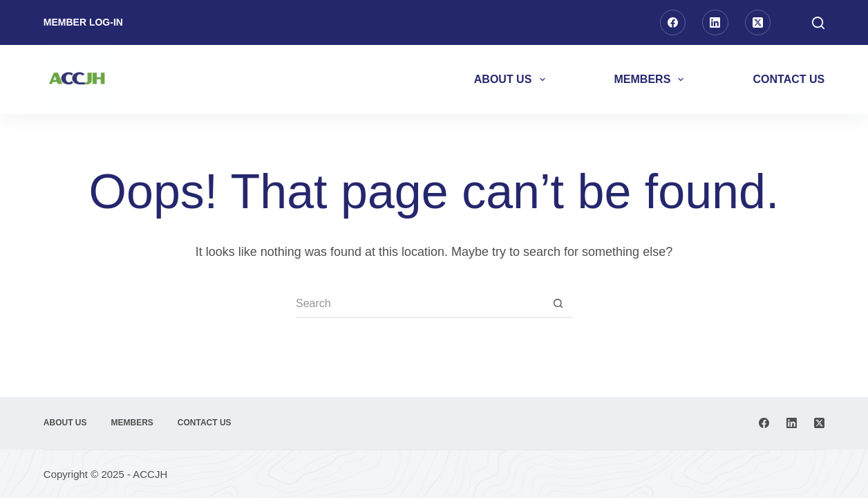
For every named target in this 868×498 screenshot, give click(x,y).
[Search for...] (420, 304)
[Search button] (558, 304)
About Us (512, 80)
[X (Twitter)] (758, 23)
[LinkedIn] (715, 23)
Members (652, 80)
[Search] (818, 23)
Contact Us (789, 79)
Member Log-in (83, 22)
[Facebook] (673, 23)
